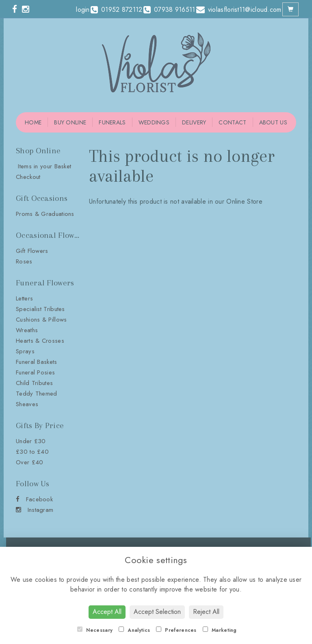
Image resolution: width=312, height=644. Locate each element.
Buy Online (70, 122)
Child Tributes (34, 383)
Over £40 (29, 462)
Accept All (107, 612)
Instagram (35, 510)
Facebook (34, 499)
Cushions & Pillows (41, 320)
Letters (24, 298)
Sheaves (27, 404)
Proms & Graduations (45, 214)
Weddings (154, 122)
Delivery (194, 122)
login (83, 10)
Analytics (134, 630)
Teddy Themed (37, 394)
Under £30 (31, 441)
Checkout (28, 177)
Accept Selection (157, 612)
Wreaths (27, 330)
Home (33, 122)
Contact (232, 122)
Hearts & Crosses (40, 341)
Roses (24, 261)
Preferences (176, 630)
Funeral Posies (35, 372)
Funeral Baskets (37, 362)
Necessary (95, 630)
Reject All (206, 612)
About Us (273, 122)
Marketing (220, 630)
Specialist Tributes (40, 309)
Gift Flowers (32, 251)
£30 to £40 (32, 452)
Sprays (25, 351)
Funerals (112, 122)
